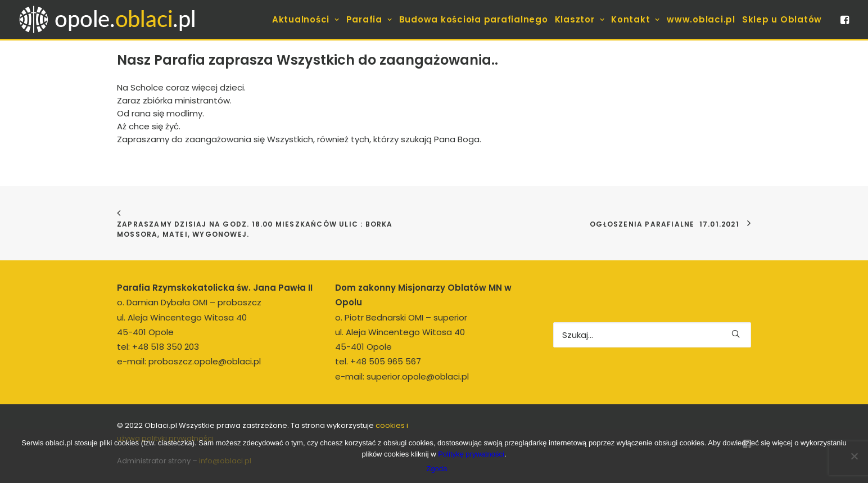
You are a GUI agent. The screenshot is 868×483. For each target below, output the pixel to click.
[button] (844, 19)
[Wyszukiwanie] (652, 335)
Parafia (369, 19)
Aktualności (306, 19)
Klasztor (580, 19)
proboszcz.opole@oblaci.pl (205, 361)
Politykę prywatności (471, 454)
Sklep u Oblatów (782, 19)
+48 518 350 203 (166, 347)
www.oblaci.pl (701, 19)
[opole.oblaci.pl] (114, 19)
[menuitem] (306, 19)
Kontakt (636, 19)
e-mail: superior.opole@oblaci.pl (402, 376)
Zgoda (437, 469)
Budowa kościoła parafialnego (474, 19)
